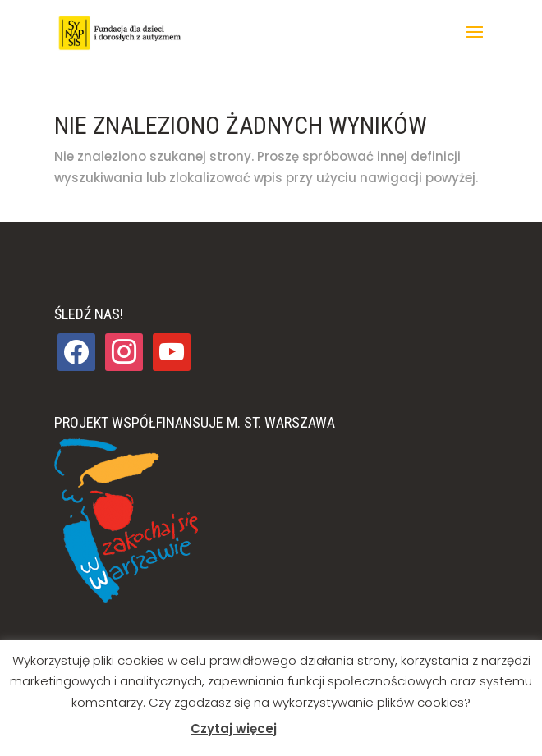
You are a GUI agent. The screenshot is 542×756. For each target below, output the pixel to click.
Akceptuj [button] (314, 729)
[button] (475, 43)
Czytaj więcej (234, 729)
